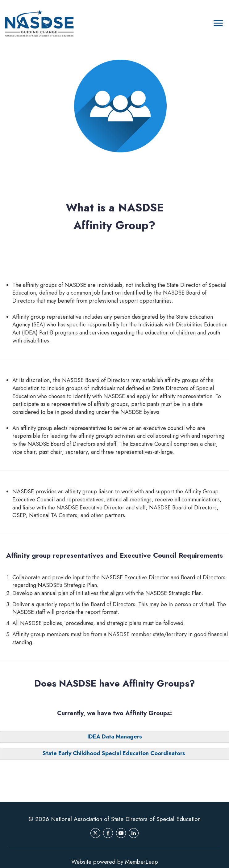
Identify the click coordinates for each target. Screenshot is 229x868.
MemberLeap (142, 862)
